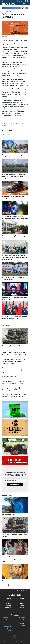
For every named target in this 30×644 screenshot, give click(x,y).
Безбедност (8, 608)
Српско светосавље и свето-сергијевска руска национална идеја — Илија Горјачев (14, 370)
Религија (8, 624)
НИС (3, 135)
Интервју (22, 601)
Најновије (8, 599)
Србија (8, 135)
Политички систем (8, 622)
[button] (27, 4)
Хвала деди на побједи (9, 377)
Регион (22, 599)
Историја (8, 620)
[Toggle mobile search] (24, 4)
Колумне (22, 603)
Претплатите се (15, 485)
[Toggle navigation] (27, 4)
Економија (8, 605)
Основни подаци (8, 617)
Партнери (22, 617)
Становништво (8, 626)
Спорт (14, 11)
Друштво (8, 610)
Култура (22, 610)
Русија (8, 601)
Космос (22, 605)
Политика (8, 603)
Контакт (22, 620)
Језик (8, 628)
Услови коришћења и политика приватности (22, 624)
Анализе (8, 612)
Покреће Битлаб (22, 628)
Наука (22, 608)
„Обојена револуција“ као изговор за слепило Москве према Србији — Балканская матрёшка (13, 361)
